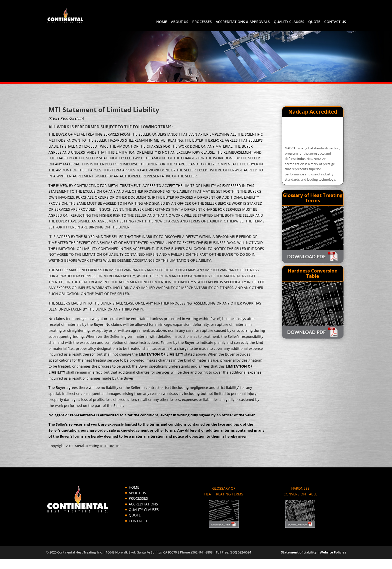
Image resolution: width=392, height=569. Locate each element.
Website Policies (333, 552)
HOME (162, 22)
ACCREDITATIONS (143, 504)
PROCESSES (202, 22)
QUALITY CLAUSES (289, 22)
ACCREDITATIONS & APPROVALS (243, 22)
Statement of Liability (299, 552)
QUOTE (314, 22)
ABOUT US (180, 22)
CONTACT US (335, 22)
